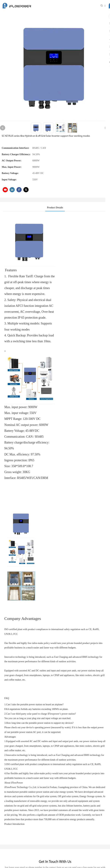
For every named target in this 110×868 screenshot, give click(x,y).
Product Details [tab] (55, 208)
